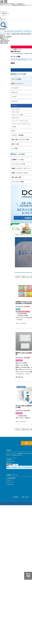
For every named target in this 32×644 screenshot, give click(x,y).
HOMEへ (3, 35)
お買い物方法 (4, 42)
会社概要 (16, 497)
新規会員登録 (12, 478)
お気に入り (4, 13)
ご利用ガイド (4, 39)
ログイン (3, 19)
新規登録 (3, 29)
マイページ (3, 12)
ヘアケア (26, 31)
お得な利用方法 (5, 41)
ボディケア (18, 31)
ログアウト (11, 484)
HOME (17, 235)
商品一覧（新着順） (6, 37)
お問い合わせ (4, 43)
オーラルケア (8, 31)
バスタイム (23, 235)
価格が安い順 (26, 277)
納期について (4, 38)
